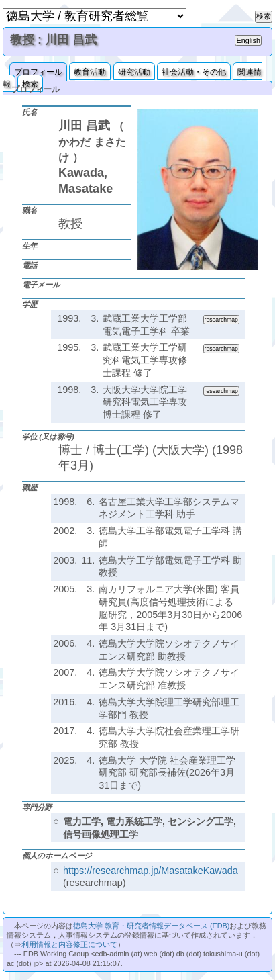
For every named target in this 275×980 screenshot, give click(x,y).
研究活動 (134, 72)
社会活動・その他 (194, 72)
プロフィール (38, 72)
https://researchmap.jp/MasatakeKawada (151, 871)
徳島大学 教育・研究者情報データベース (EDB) (151, 926)
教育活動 (90, 72)
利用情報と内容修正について (69, 944)
